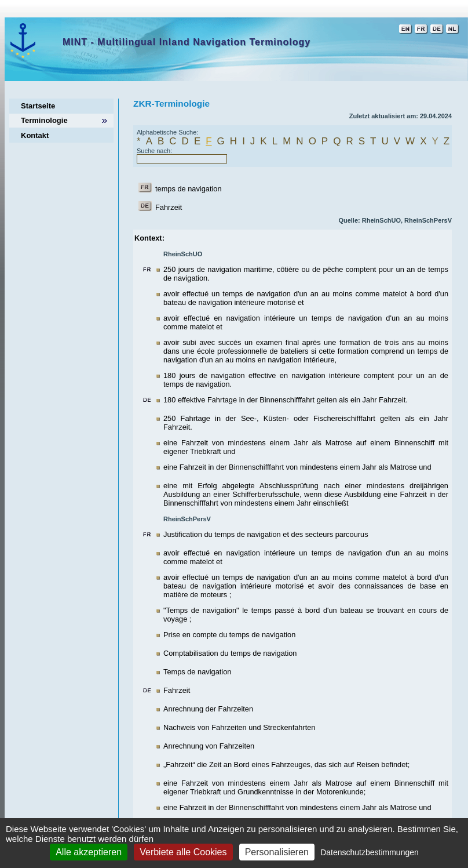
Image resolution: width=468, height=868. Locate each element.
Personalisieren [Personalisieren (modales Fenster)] (277, 852)
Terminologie (44, 120)
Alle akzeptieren (89, 852)
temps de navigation (189, 189)
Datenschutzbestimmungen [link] (370, 852)
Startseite (38, 106)
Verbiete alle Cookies (183, 852)
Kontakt (35, 135)
